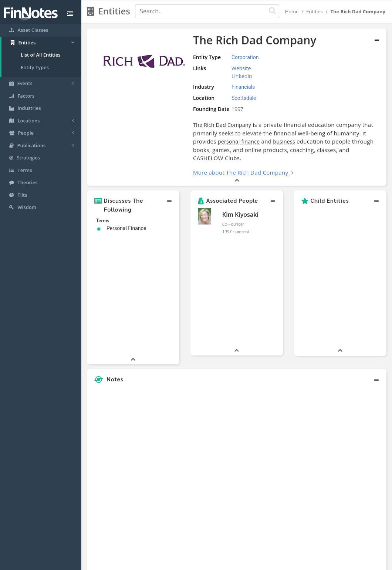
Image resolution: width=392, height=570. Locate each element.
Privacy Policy (201, 563)
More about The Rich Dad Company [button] (241, 172)
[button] (133, 205)
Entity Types (35, 67)
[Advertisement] (348, 389)
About (147, 563)
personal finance (239, 141)
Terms (230, 563)
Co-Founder (233, 224)
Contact (253, 563)
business (284, 141)
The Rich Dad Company (222, 125)
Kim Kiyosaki (240, 215)
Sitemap (170, 563)
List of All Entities (41, 55)
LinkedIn (242, 76)
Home (292, 11)
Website (241, 68)
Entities (315, 11)
